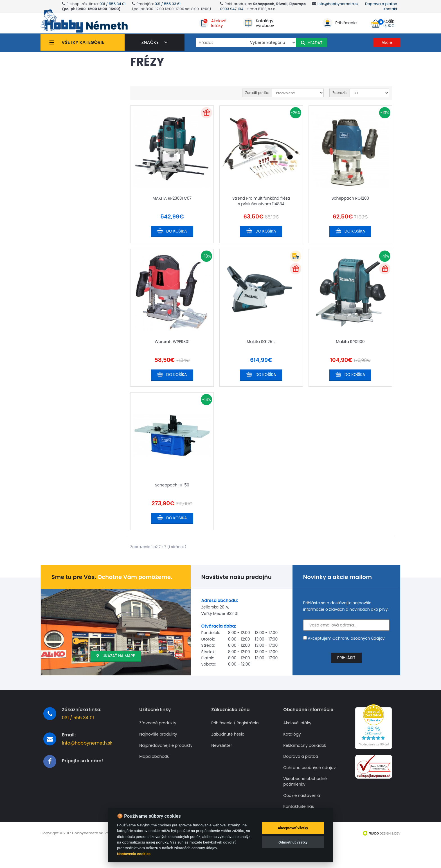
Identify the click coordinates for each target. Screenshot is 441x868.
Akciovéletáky (219, 24)
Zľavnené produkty (158, 739)
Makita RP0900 (350, 359)
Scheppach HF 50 (172, 500)
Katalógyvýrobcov (265, 24)
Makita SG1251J (261, 359)
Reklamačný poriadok (305, 761)
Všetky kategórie (83, 45)
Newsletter (222, 761)
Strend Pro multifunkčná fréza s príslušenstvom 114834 (261, 219)
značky (155, 45)
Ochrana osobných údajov (309, 783)
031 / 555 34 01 (113, 4)
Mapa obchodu (154, 772)
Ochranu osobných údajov (359, 653)
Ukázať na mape (116, 671)
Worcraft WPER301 (172, 359)
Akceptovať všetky (293, 828)
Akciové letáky (297, 739)
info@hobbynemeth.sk (338, 4)
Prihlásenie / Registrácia (235, 739)
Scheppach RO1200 (350, 217)
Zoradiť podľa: (257, 112)
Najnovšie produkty (158, 749)
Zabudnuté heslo (228, 749)
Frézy (69, 60)
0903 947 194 (232, 9)
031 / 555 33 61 (168, 4)
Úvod (54, 60)
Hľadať (312, 45)
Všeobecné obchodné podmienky (305, 797)
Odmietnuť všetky (293, 842)
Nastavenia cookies (134, 854)
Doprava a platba (381, 4)
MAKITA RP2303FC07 (172, 217)
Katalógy (292, 749)
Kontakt (390, 9)
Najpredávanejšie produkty (166, 761)
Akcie (387, 45)
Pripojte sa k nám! (82, 776)
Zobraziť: (339, 112)
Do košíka (177, 249)
